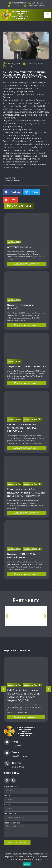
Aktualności (22, 241)
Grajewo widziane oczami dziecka (27, 363)
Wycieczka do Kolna (24, 243)
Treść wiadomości (12, 823)
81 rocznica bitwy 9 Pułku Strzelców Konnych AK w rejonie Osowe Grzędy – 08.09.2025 (27, 489)
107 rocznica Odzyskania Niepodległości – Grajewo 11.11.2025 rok (25, 424)
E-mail (7, 805)
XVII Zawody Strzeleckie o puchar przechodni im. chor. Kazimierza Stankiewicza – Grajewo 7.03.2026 (25, 692)
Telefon (8, 796)
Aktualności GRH (29, 421)
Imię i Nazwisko (11, 787)
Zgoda (27, 864)
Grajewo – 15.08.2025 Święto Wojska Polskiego (26, 552)
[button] (47, 15)
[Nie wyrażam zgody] (48, 859)
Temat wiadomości (13, 814)
